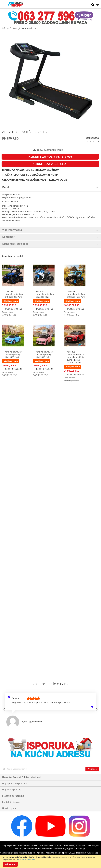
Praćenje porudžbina (13, 796)
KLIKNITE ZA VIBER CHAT (50, 164)
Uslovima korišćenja (27, 859)
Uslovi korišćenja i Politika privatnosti (22, 777)
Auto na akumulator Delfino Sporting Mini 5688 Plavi (14, 354)
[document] (51, 861)
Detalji (6, 187)
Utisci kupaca (9, 808)
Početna (6, 28)
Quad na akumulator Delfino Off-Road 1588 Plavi (76, 294)
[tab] (51, 187)
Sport (15, 28)
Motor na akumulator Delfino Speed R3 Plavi (45, 294)
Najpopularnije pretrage (15, 783)
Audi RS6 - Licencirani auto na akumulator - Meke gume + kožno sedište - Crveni (76, 357)
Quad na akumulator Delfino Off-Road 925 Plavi (14, 294)
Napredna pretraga (12, 790)
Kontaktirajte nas (11, 802)
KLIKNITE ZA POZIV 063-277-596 (50, 157)
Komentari (9, 237)
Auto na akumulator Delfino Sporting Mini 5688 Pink (45, 354)
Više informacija (12, 230)
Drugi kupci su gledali (15, 244)
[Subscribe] (92, 769)
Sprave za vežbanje (29, 28)
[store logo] (15, 4)
